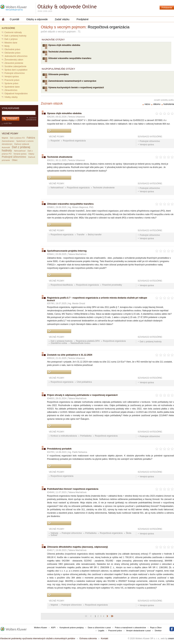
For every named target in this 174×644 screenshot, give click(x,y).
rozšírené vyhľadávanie (31, 119)
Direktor (158, 631)
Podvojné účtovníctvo (15, 73)
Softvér (54, 535)
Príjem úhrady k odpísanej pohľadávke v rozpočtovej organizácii (82, 395)
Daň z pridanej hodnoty (15, 36)
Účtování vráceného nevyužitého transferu (70, 58)
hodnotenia (169, 104)
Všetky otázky (11, 97)
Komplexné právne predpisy (72, 628)
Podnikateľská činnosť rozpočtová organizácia (73, 489)
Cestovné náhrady (13, 32)
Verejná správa (12, 77)
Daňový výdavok (22, 144)
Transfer (81, 235)
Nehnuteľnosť (20, 151)
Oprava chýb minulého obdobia (64, 45)
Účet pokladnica (84, 382)
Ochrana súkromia (88, 639)
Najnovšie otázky (53, 40)
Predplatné (83, 19)
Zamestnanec (8, 141)
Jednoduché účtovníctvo (16, 56)
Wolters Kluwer (41, 628)
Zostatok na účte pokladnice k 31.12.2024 (70, 355)
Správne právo (11, 83)
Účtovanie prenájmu (59, 74)
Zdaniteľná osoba (59, 343)
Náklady (54, 533)
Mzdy (7, 46)
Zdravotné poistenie (14, 63)
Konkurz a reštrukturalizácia (64, 436)
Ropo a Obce (156, 628)
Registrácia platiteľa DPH (88, 341)
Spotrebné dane (12, 87)
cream (171, 639)
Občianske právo (12, 53)
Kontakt (104, 639)
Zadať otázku (62, 19)
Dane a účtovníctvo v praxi (99, 628)
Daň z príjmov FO (17, 138)
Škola (129, 533)
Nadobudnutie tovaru (80, 343)
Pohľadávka (86, 436)
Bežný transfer (95, 235)
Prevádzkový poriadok (59, 449)
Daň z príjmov (11, 39)
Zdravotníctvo (11, 90)
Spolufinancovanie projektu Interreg (67, 251)
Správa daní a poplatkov (16, 70)
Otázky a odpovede (37, 19)
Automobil (6, 147)
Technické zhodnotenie (60, 52)
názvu (148, 104)
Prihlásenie (167, 8)
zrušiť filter (8, 123)
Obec (15, 160)
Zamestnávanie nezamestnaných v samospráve (72, 81)
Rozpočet (55, 141)
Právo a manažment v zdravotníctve (130, 628)
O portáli (14, 19)
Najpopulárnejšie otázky (58, 69)
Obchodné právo (12, 49)
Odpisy (31, 154)
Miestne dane (11, 43)
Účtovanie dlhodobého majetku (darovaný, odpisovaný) (77, 547)
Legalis (101, 631)
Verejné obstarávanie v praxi (138, 631)
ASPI (53, 628)
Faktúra (31, 138)
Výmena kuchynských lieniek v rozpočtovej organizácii (76, 88)
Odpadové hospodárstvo (16, 94)
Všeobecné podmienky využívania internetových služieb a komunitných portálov (38, 639)
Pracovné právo (12, 80)
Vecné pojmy (10, 133)
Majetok (5, 138)
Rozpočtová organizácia (74, 141)
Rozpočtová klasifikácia (62, 285)
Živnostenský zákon (14, 60)
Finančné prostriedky (112, 285)
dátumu (157, 104)
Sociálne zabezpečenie (15, 66)
